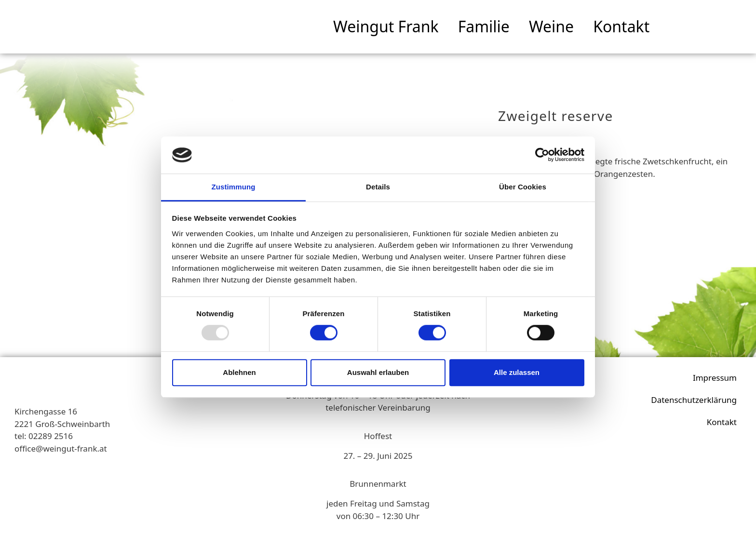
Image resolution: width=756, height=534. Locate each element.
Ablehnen (239, 372)
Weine (551, 26)
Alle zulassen (517, 372)
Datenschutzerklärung (694, 400)
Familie (484, 26)
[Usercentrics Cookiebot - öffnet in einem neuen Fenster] (542, 155)
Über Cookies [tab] (523, 187)
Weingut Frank (386, 26)
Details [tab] (378, 187)
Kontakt (621, 26)
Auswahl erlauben (378, 372)
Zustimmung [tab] (234, 187)
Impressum (715, 378)
